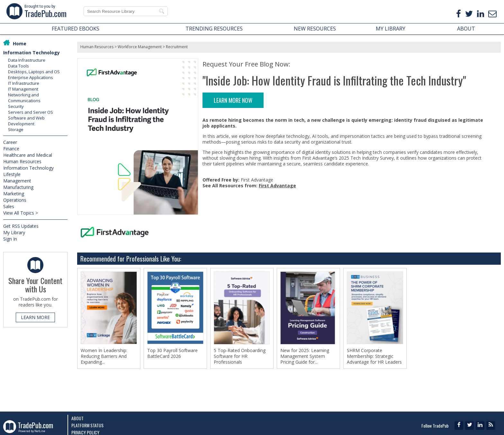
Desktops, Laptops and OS (34, 72)
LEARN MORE (35, 317)
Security (16, 106)
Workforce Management (140, 47)
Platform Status (87, 425)
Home (20, 44)
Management (17, 181)
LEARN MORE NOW (233, 100)
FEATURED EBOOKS (76, 29)
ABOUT (466, 29)
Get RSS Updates (21, 226)
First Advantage (277, 186)
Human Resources (22, 161)
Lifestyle (12, 174)
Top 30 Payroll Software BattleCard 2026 (172, 353)
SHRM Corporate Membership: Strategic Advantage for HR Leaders (374, 356)
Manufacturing (18, 187)
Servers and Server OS (31, 112)
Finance (11, 149)
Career (10, 142)
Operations (15, 200)
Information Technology (32, 53)
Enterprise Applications (31, 77)
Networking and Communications (24, 98)
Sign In (10, 239)
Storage (16, 129)
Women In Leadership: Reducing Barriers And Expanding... (104, 356)
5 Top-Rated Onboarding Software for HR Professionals (240, 356)
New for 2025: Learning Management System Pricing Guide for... (305, 356)
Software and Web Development (26, 121)
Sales (9, 206)
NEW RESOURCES (315, 29)
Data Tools (18, 66)
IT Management (23, 89)
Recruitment (177, 47)
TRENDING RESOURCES (214, 29)
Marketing (14, 194)
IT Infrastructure (24, 83)
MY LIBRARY (391, 29)
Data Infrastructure (27, 60)
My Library (14, 232)
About (77, 418)
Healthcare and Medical (28, 155)
